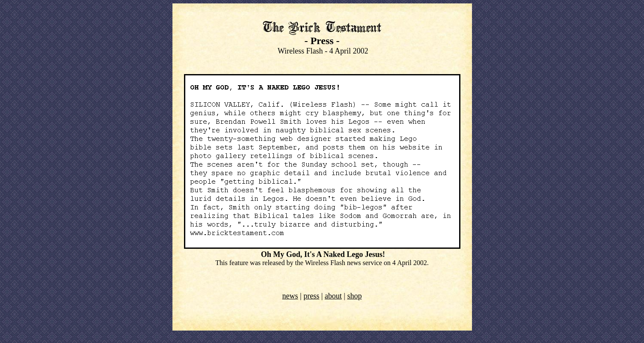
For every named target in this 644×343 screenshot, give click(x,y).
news (290, 296)
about (333, 296)
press (311, 296)
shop (354, 296)
